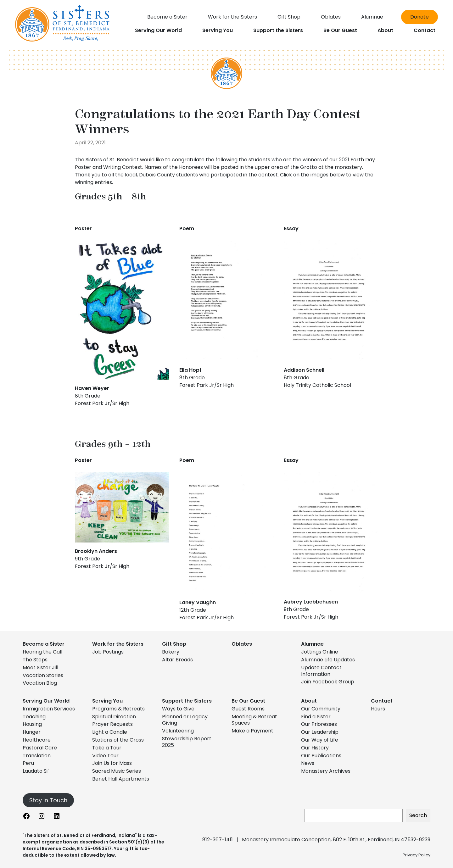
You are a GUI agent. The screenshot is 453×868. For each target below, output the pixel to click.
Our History (315, 748)
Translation (37, 756)
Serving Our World (46, 701)
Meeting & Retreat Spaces (254, 720)
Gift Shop (174, 644)
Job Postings (108, 652)
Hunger (32, 732)
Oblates (242, 644)
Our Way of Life (320, 740)
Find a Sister (316, 717)
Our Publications (321, 756)
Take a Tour (107, 748)
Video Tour (105, 756)
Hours (378, 709)
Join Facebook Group (328, 682)
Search (418, 815)
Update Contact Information (321, 671)
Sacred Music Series (117, 771)
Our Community (321, 709)
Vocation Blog (40, 683)
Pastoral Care (40, 748)
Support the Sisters (187, 701)
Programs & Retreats (118, 709)
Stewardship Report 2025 (187, 742)
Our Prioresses (319, 724)
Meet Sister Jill (40, 668)
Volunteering (178, 731)
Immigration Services (49, 709)
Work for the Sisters (118, 644)
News (308, 763)
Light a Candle (110, 732)
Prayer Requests (112, 724)
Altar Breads (177, 660)
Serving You (107, 701)
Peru (28, 763)
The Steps (35, 660)
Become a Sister (44, 644)
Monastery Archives (326, 771)
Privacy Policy (417, 855)
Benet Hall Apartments (121, 779)
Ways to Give (178, 709)
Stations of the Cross (118, 740)
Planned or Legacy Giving (185, 720)
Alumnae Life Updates (328, 660)
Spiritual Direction (114, 717)
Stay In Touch (48, 800)
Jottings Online (320, 652)
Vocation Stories (43, 675)
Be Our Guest (248, 701)
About (309, 701)
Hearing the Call (42, 652)
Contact (382, 701)
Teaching (34, 717)
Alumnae (312, 644)
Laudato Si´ (36, 771)
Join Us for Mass (112, 763)
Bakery (171, 652)
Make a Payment (252, 731)
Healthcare (37, 740)
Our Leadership (320, 732)
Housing (32, 724)
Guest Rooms (248, 709)
